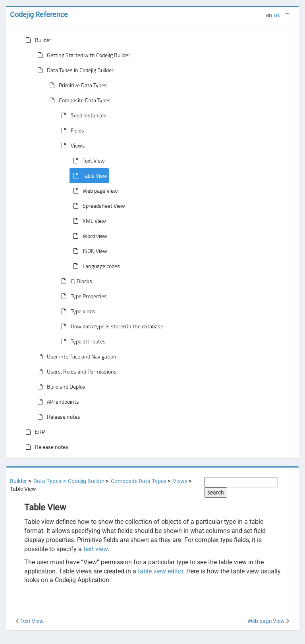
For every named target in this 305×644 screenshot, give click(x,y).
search (216, 493)
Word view (89, 236)
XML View (88, 221)
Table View (89, 176)
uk (277, 15)
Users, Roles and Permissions (75, 372)
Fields (71, 130)
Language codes (95, 266)
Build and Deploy (60, 387)
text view (96, 549)
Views (71, 146)
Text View (87, 161)
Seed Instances (82, 115)
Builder (37, 40)
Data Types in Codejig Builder (74, 70)
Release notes (57, 417)
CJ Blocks (75, 281)
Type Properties (82, 296)
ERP (34, 432)
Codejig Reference (39, 14)
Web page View (94, 191)
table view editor (160, 571)
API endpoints (57, 402)
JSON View (89, 251)
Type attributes (82, 341)
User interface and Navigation (75, 356)
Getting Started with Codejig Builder (82, 55)
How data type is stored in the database (111, 326)
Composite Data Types (78, 100)
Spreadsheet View (97, 206)
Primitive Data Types (76, 85)
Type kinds (77, 311)
